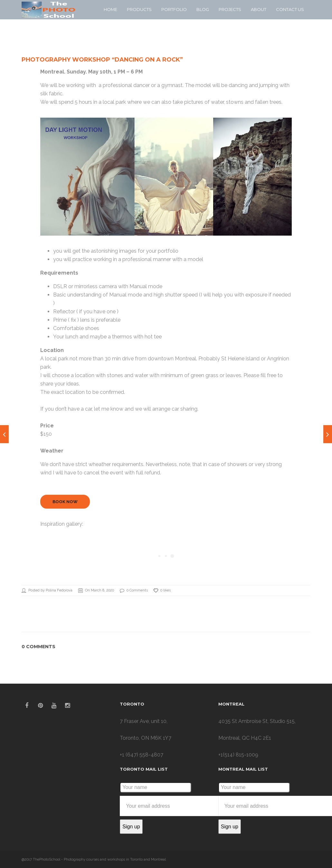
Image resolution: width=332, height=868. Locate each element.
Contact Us (290, 9)
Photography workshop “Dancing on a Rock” (102, 60)
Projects (230, 9)
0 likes (162, 590)
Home (110, 9)
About (259, 9)
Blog (203, 9)
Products (139, 9)
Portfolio (174, 9)
